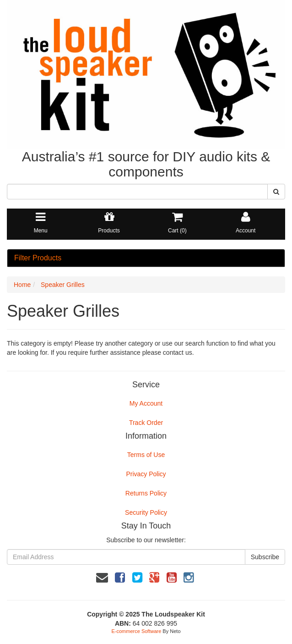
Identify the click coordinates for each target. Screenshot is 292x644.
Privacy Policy (146, 474)
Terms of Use (146, 455)
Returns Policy (146, 493)
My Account (146, 403)
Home (22, 285)
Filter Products (38, 258)
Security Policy (146, 512)
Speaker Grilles (63, 285)
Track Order (146, 423)
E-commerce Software (137, 631)
